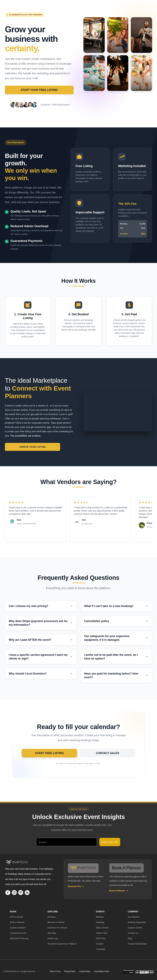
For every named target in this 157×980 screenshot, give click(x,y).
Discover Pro (76, 887)
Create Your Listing (23, 447)
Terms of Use (55, 972)
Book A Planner (119, 891)
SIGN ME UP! (110, 842)
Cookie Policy (85, 972)
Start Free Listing (59, 755)
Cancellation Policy (102, 972)
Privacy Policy (70, 972)
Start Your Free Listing (39, 90)
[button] (17, 917)
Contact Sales (98, 755)
